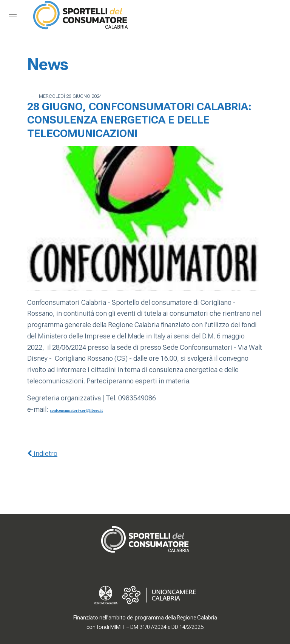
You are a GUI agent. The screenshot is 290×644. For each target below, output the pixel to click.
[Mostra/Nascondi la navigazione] (13, 14)
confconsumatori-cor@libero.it (76, 410)
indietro (42, 453)
